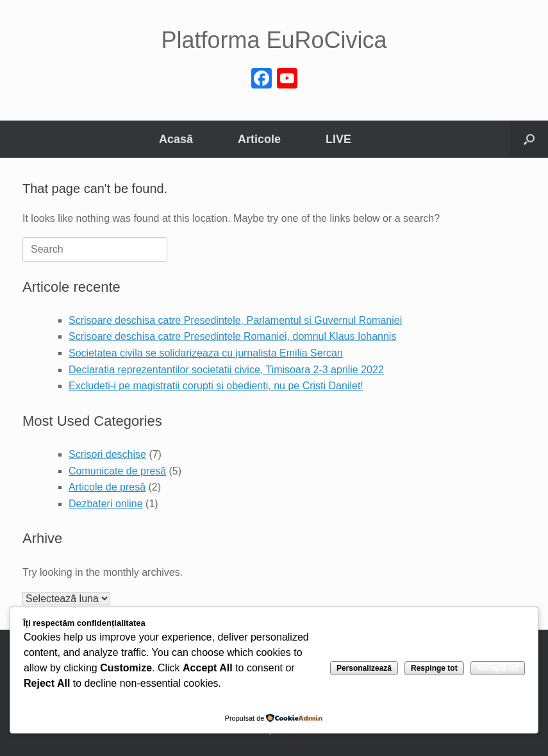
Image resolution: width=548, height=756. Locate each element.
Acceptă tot (498, 668)
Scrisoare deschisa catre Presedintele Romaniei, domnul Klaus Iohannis (232, 336)
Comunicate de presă (117, 471)
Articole (259, 139)
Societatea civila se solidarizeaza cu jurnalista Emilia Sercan (206, 353)
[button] (529, 139)
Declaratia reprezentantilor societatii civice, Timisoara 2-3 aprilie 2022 (226, 370)
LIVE (338, 139)
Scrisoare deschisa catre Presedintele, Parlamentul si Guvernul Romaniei (235, 320)
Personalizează (364, 668)
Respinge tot (434, 668)
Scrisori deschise (107, 454)
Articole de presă (107, 487)
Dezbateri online (106, 504)
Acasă (176, 139)
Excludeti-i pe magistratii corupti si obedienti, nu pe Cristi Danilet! (216, 386)
